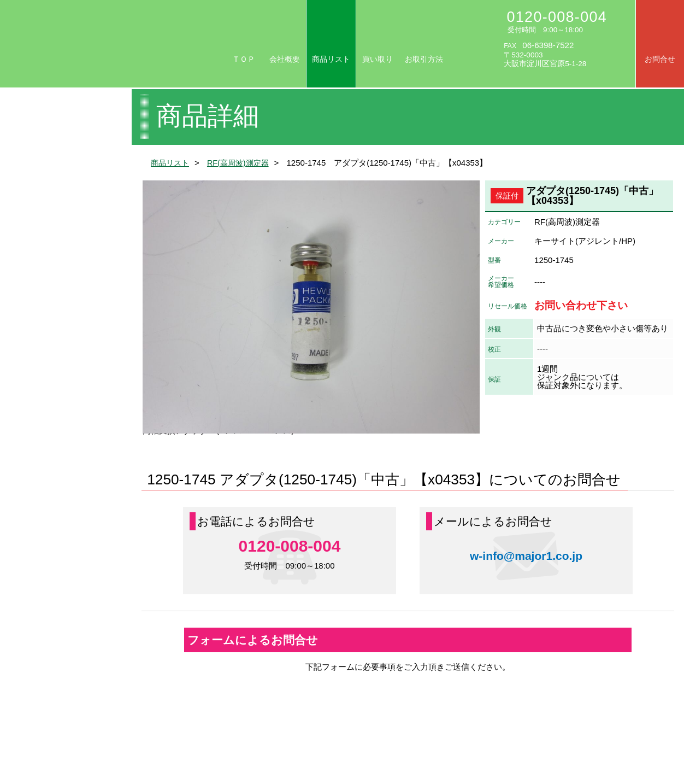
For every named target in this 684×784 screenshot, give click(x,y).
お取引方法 (424, 59)
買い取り (378, 59)
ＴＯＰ (244, 59)
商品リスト (331, 59)
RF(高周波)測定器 (243, 163)
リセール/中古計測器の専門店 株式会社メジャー (107, 44)
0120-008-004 (557, 17)
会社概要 (285, 59)
